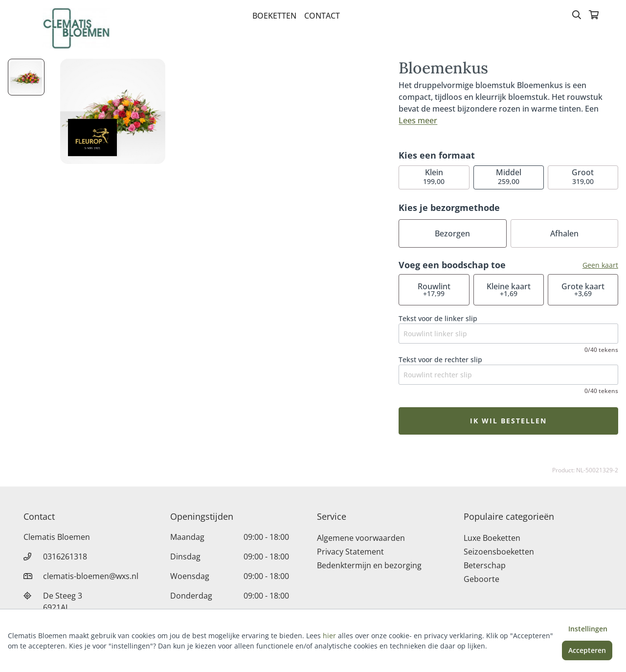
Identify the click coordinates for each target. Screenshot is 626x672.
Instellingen (588, 629)
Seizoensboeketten (499, 552)
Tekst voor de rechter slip (440, 359)
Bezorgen (452, 233)
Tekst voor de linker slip (438, 318)
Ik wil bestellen (508, 421)
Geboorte (481, 579)
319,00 (583, 176)
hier (329, 636)
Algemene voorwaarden (361, 538)
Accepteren (587, 650)
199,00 (434, 176)
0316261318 (65, 556)
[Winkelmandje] (594, 16)
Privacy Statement (350, 552)
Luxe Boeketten (492, 538)
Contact (322, 16)
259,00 (509, 176)
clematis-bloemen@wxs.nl (91, 576)
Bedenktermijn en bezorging (369, 565)
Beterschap (485, 565)
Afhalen (564, 233)
